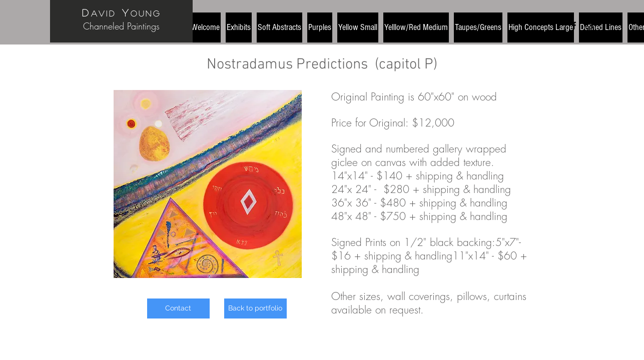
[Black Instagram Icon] (589, 25)
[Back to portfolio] (255, 308)
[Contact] (178, 308)
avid (104, 13)
